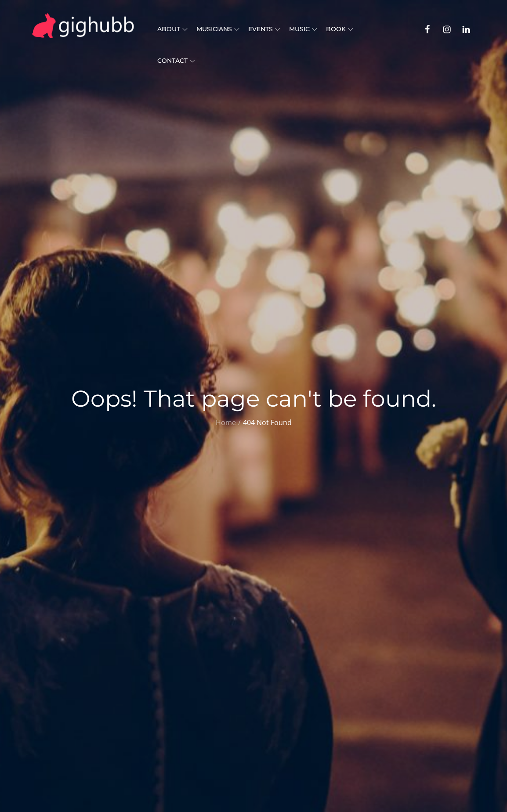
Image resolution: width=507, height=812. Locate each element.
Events (264, 29)
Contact (176, 61)
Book (340, 29)
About (172, 29)
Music (303, 29)
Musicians (218, 29)
